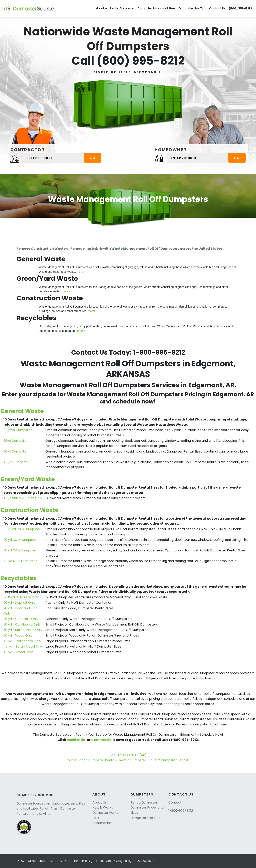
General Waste (22, 411)
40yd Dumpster (16, 462)
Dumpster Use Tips (192, 8)
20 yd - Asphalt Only (19, 603)
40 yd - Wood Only (18, 652)
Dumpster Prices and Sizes (157, 8)
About (100, 8)
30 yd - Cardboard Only (22, 624)
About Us (99, 802)
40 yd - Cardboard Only (22, 641)
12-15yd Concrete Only (21, 597)
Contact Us (217, 8)
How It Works (103, 807)
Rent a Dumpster (122, 8)
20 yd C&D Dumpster (20, 540)
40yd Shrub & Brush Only (23, 498)
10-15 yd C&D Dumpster (22, 529)
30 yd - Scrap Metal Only (23, 630)
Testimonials (102, 823)
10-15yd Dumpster (18, 430)
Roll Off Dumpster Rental (168, 760)
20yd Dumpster (16, 441)
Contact (175, 802)
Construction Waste (29, 510)
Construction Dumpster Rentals (92, 760)
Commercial (102, 740)
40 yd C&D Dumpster (20, 561)
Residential (77, 740)
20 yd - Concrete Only (21, 619)
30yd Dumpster (16, 451)
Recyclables (18, 578)
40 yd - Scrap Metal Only (23, 646)
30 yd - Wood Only (18, 635)
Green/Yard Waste (28, 479)
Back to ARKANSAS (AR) (128, 755)
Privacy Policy (122, 861)
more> (81, 272)
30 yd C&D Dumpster (20, 550)
